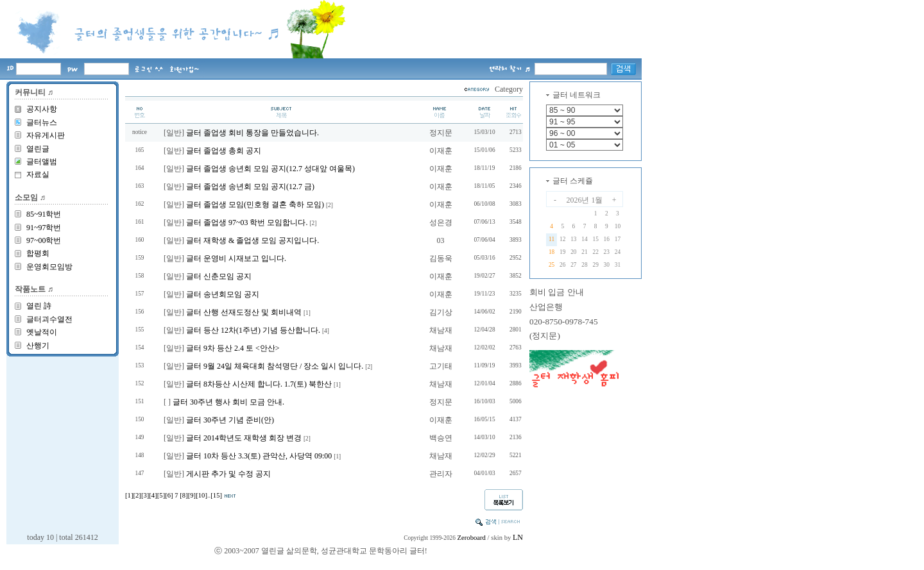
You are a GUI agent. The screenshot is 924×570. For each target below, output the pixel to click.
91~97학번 (44, 228)
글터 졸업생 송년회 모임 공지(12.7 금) (250, 187)
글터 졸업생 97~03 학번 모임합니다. (247, 222)
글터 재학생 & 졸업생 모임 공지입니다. (252, 240)
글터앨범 (42, 162)
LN (518, 537)
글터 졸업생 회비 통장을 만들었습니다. (252, 133)
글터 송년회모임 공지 (223, 294)
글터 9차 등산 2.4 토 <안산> (233, 348)
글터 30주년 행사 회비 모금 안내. (228, 402)
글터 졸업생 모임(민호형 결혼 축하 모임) (255, 205)
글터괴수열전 (49, 319)
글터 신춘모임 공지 (219, 276)
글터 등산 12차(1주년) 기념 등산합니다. (253, 330)
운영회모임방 (49, 267)
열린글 (38, 149)
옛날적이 (42, 332)
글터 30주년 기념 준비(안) (230, 420)
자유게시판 (46, 135)
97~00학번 (44, 240)
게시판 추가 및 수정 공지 (228, 474)
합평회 (38, 253)
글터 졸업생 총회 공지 (224, 151)
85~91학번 (44, 214)
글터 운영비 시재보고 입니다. (236, 258)
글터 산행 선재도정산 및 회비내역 (244, 312)
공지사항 (42, 109)
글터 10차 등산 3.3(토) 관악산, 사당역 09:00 (259, 456)
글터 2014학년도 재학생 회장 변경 (244, 438)
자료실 (38, 174)
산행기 (38, 346)
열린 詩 (39, 306)
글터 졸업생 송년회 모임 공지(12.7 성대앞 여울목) (270, 169)
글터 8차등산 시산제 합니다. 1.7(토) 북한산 (259, 384)
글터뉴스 (42, 122)
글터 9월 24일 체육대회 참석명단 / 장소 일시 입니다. (275, 366)
